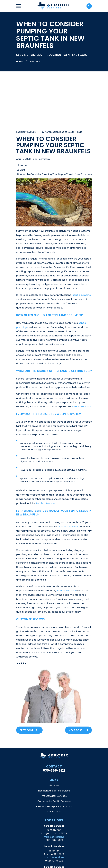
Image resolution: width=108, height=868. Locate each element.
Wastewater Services (54, 749)
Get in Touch (54, 764)
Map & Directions (54, 790)
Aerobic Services (81, 359)
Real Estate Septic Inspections (54, 759)
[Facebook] (60, 848)
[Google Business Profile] (48, 848)
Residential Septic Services (54, 743)
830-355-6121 (54, 723)
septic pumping (82, 248)
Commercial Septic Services (54, 754)
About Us (54, 738)
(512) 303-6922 (54, 814)
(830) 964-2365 (54, 793)
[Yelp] (54, 848)
